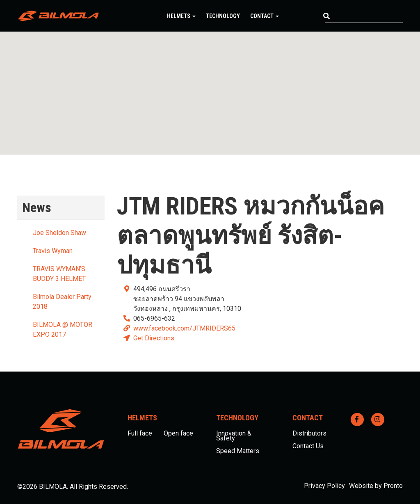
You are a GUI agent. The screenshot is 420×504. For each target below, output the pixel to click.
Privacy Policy (324, 486)
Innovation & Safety (234, 436)
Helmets (181, 16)
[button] (210, 86)
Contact (265, 16)
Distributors (309, 433)
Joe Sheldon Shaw (59, 233)
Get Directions (154, 338)
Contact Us (308, 446)
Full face (140, 433)
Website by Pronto (376, 486)
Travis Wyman (53, 251)
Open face (178, 433)
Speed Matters (238, 451)
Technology (223, 16)
